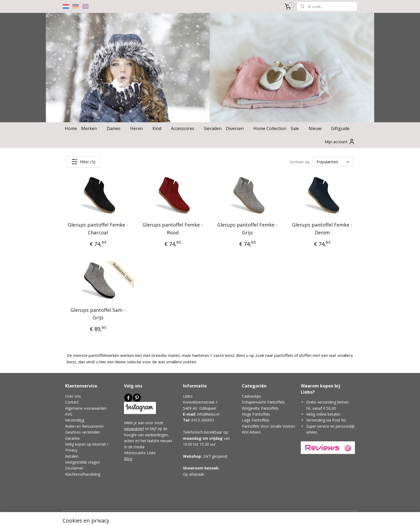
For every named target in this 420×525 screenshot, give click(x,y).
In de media (134, 447)
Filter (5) (83, 162)
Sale (297, 128)
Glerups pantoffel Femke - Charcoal (98, 229)
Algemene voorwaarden (86, 408)
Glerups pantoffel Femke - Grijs (247, 229)
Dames (116, 128)
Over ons (73, 396)
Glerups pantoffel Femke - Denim (322, 229)
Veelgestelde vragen (82, 462)
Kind (160, 128)
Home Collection (270, 128)
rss (195, 515)
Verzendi (72, 420)
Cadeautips (252, 396)
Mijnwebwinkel (262, 515)
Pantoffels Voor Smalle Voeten (268, 426)
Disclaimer (74, 468)
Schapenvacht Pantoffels (263, 402)
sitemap (184, 515)
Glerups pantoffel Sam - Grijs (98, 314)
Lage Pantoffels (256, 420)
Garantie (72, 438)
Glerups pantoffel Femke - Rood (173, 229)
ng (82, 420)
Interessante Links (140, 453)
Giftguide (343, 128)
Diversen (237, 128)
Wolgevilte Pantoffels (260, 408)
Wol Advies (251, 432)
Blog (128, 459)
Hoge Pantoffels (256, 414)
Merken (92, 128)
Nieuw (318, 128)
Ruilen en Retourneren (84, 426)
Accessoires (185, 128)
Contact (72, 402)
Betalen (72, 456)
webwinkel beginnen (216, 515)
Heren (139, 128)
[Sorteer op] (333, 162)
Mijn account (340, 142)
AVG (69, 414)
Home (71, 128)
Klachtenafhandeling (83, 474)
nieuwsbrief (134, 429)
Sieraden (213, 128)
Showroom (193, 468)
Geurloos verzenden (82, 432)
